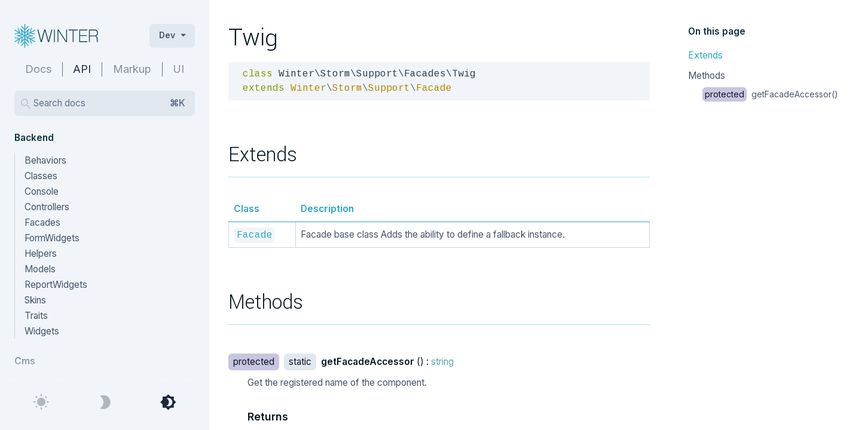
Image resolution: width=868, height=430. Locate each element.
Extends (705, 55)
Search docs (109, 103)
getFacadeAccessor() (770, 94)
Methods (707, 76)
